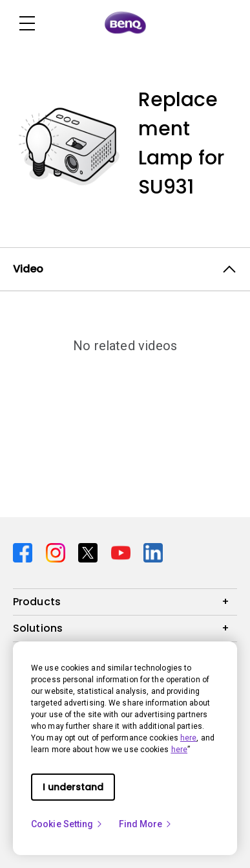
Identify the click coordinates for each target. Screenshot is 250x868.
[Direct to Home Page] (125, 23)
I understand (73, 787)
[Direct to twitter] (89, 551)
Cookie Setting (67, 824)
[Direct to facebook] (24, 551)
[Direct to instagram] (57, 551)
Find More (146, 824)
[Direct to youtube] (122, 551)
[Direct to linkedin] (153, 551)
